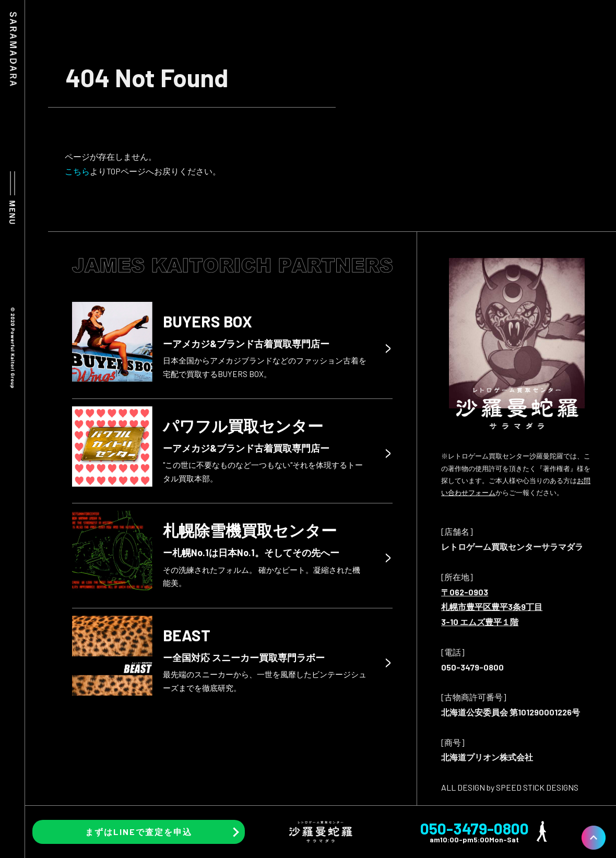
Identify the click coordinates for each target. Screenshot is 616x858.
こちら (77, 171)
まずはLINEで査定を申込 (139, 832)
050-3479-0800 (475, 828)
